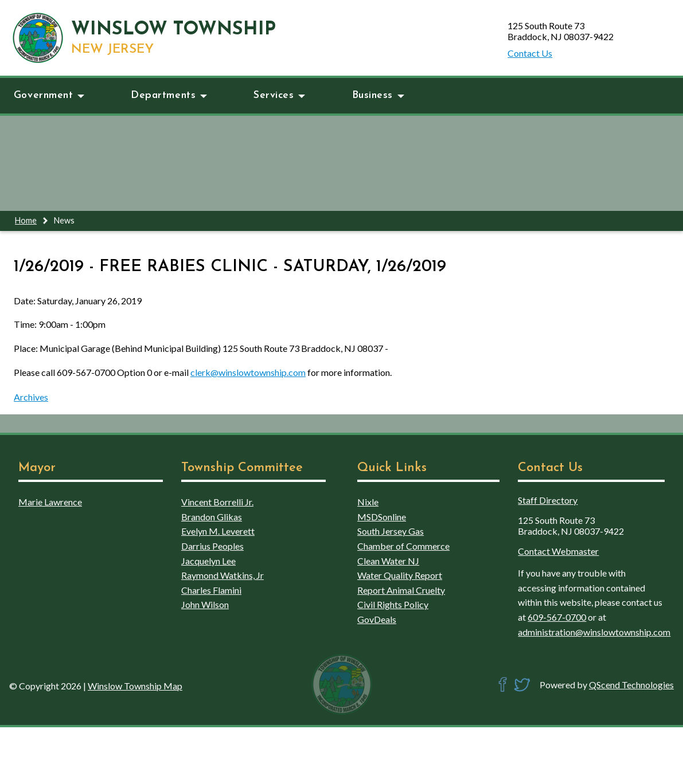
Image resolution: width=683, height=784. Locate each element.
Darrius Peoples (212, 546)
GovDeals (377, 619)
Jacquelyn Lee (208, 561)
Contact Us (530, 53)
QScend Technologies (631, 685)
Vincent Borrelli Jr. (217, 502)
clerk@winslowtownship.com (248, 372)
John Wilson (205, 604)
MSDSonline (382, 517)
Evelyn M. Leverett (218, 531)
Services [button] (279, 95)
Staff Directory (548, 500)
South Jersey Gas (391, 531)
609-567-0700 (557, 617)
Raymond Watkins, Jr (223, 575)
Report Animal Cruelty (401, 590)
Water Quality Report (400, 575)
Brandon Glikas (212, 517)
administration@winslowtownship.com (594, 632)
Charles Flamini (211, 590)
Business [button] (378, 95)
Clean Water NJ (388, 561)
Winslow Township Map (135, 686)
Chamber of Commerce (403, 546)
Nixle (368, 502)
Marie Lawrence (50, 502)
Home (26, 220)
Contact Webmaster (558, 551)
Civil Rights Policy (393, 604)
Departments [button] (169, 95)
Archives (31, 397)
